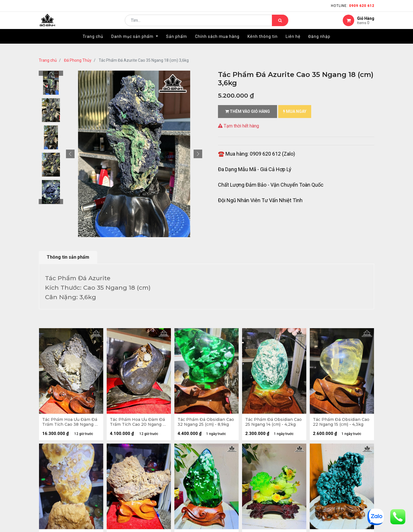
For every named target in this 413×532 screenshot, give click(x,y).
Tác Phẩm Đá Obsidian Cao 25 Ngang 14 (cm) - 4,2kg (270, 423)
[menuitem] (93, 45)
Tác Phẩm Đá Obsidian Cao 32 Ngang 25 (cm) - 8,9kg (203, 423)
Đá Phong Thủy (78, 60)
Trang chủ (48, 60)
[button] (70, 154)
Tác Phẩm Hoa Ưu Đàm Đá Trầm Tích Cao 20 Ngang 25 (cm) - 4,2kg (139, 423)
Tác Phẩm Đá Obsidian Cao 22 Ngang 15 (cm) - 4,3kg (338, 423)
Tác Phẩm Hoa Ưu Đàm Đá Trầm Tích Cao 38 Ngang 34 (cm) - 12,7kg (71, 423)
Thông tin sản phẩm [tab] (68, 257)
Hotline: (353, 6)
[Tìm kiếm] (280, 25)
